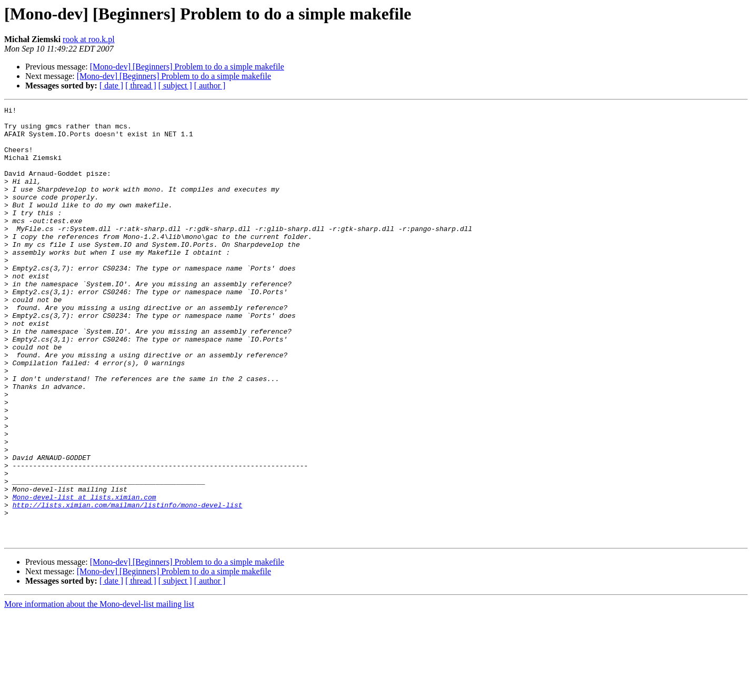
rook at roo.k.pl (89, 39)
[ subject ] (175, 86)
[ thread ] (141, 86)
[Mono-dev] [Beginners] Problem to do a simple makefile (187, 67)
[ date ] (111, 86)
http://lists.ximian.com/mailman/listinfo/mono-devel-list (128, 585)
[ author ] (210, 86)
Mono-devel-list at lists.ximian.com (84, 576)
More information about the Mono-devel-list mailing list (99, 691)
